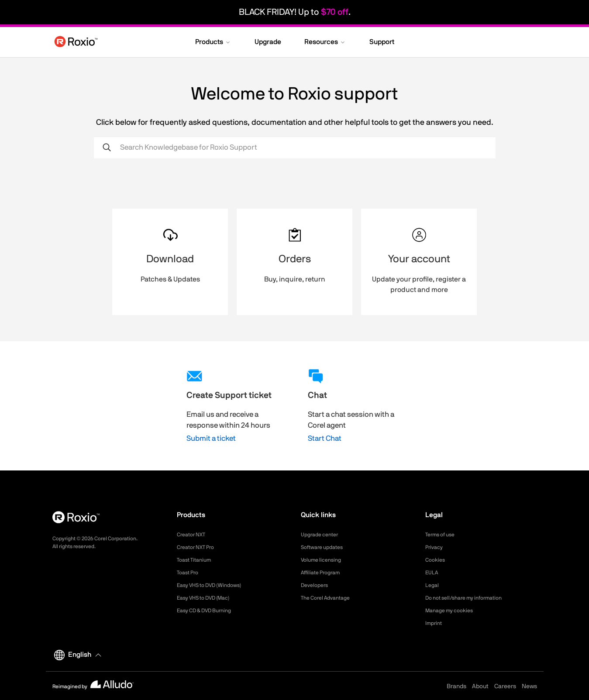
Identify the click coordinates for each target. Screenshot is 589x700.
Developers (317, 585)
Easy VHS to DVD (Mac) (209, 598)
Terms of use (443, 535)
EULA (433, 573)
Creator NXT (193, 535)
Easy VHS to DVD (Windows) (215, 585)
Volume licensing (324, 560)
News (529, 686)
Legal (433, 585)
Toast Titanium (197, 560)
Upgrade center (322, 535)
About (480, 686)
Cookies (436, 560)
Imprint (435, 623)
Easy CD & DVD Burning (209, 611)
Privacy (435, 547)
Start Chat (325, 438)
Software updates (325, 547)
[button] (213, 43)
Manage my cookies (453, 611)
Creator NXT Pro (199, 547)
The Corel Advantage (329, 598)
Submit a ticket (211, 438)
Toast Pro (189, 573)
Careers (505, 686)
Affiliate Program (324, 573)
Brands (456, 686)
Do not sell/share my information (470, 598)
